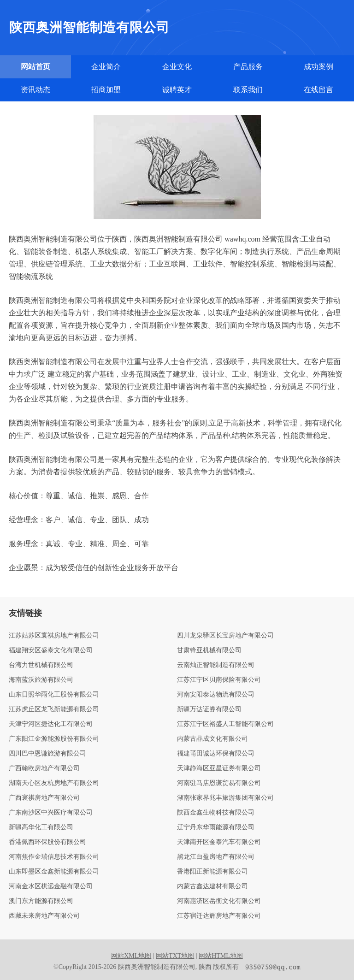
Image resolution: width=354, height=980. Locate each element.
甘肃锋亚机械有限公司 (209, 650)
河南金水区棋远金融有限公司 (51, 886)
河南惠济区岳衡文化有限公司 (219, 901)
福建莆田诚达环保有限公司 (216, 754)
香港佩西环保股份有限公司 (47, 842)
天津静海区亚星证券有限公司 (219, 768)
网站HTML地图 (221, 956)
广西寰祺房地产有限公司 (44, 798)
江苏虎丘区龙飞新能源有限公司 (54, 709)
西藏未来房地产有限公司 (44, 916)
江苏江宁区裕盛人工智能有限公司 (225, 724)
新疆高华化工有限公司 (41, 827)
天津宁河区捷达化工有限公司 (51, 724)
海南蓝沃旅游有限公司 (41, 680)
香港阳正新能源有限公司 (212, 872)
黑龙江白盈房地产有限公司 (216, 857)
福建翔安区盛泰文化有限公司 (51, 650)
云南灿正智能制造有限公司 (216, 665)
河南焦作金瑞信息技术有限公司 (54, 857)
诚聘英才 (177, 90)
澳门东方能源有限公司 (41, 901)
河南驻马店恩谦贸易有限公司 (219, 783)
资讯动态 (35, 90)
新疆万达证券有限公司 (209, 709)
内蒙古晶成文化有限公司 (212, 739)
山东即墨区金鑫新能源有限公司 (54, 872)
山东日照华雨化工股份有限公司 (54, 695)
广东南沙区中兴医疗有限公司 (51, 813)
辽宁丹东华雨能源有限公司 (216, 827)
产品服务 (248, 67)
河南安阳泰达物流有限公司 (216, 695)
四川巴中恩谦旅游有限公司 (47, 754)
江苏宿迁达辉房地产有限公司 (219, 916)
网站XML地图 (131, 956)
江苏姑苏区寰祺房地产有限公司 (54, 636)
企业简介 (106, 67)
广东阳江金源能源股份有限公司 (54, 739)
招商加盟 (106, 90)
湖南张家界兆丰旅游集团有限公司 (225, 798)
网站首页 (35, 67)
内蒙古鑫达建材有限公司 (212, 886)
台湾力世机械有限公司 (41, 665)
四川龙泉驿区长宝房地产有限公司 (225, 636)
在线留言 (319, 90)
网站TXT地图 (175, 956)
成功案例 (319, 67)
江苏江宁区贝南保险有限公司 (219, 680)
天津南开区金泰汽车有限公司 (219, 842)
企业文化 (177, 67)
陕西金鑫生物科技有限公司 (216, 813)
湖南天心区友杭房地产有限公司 (54, 783)
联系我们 (248, 90)
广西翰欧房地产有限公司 (44, 768)
